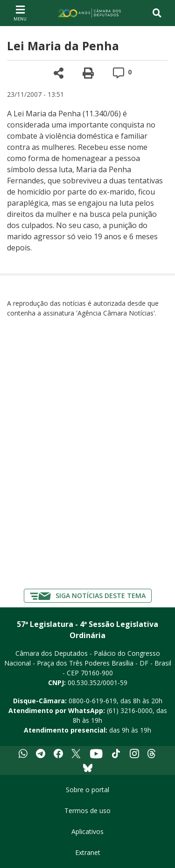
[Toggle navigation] (157, 13)
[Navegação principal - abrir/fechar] (20, 13)
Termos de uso (87, 811)
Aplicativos (87, 831)
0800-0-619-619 (93, 701)
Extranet (88, 852)
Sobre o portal (87, 790)
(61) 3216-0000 (130, 710)
